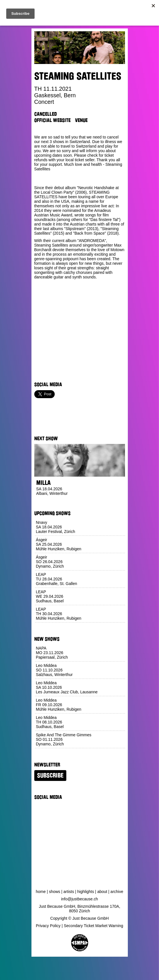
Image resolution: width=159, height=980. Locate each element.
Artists (69, 892)
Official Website (52, 120)
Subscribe (50, 776)
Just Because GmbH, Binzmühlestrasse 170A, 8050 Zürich (79, 909)
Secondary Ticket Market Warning (94, 926)
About (102, 892)
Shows (55, 892)
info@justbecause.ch (79, 899)
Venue (81, 120)
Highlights (86, 892)
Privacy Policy (48, 926)
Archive (117, 892)
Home (41, 892)
